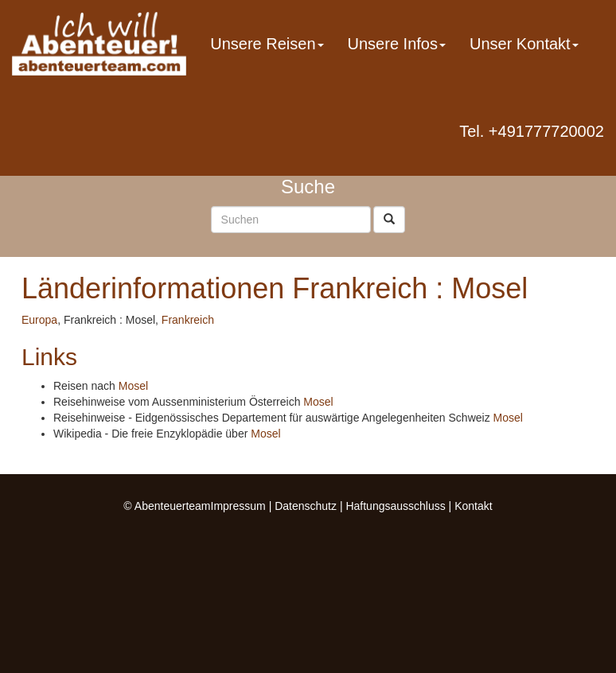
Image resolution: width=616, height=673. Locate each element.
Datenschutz (306, 506)
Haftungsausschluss (395, 506)
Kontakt (473, 506)
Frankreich (188, 320)
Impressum (238, 506)
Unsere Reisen (267, 44)
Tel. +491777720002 (532, 131)
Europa (39, 320)
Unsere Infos (397, 44)
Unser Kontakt (524, 44)
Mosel (133, 386)
